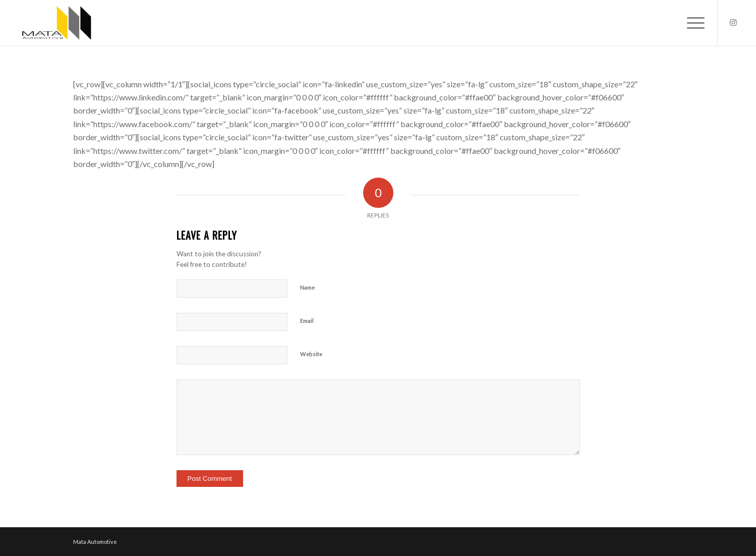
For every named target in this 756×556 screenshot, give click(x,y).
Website (311, 354)
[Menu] (692, 23)
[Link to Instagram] (733, 22)
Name (307, 287)
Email (307, 321)
